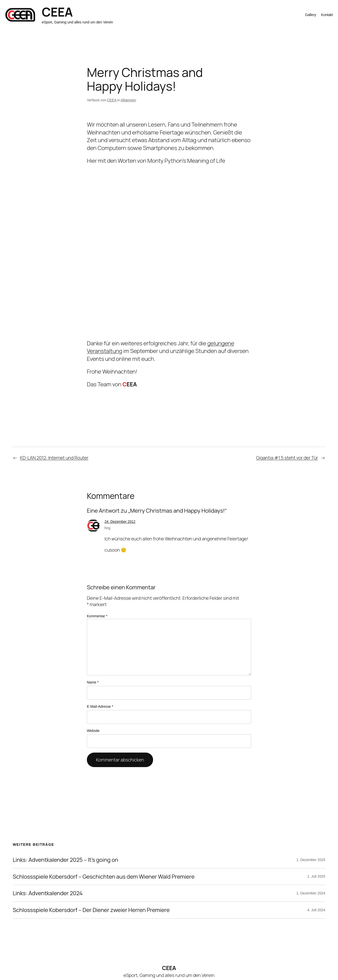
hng (107, 528)
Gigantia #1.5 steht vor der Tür (287, 458)
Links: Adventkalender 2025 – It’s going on (65, 860)
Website (93, 731)
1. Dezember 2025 (311, 860)
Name (93, 682)
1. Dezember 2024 (311, 893)
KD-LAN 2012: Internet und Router (54, 458)
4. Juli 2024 (316, 910)
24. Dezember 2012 (120, 522)
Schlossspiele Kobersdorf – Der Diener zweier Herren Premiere (91, 910)
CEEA (57, 12)
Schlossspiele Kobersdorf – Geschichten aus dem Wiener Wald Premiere (104, 877)
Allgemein (129, 100)
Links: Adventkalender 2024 (48, 893)
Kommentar (97, 616)
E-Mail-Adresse (100, 706)
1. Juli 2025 (316, 876)
